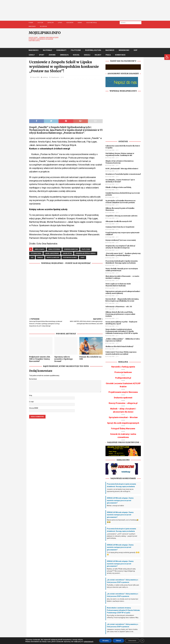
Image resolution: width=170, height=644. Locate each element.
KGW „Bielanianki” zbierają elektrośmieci (122, 169)
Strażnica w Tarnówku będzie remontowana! (123, 174)
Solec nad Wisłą (92, 23)
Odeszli (87, 55)
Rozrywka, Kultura (93, 50)
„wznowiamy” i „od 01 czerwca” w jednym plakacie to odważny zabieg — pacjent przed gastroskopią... (122, 536)
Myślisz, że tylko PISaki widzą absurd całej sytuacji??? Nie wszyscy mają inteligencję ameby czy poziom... (121, 571)
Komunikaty (61, 50)
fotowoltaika (36, 253)
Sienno (80, 23)
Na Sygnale (47, 50)
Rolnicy (98, 55)
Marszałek (32, 26)
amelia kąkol (40, 249)
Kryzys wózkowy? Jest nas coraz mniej (121, 240)
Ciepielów (50, 23)
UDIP (136, 50)
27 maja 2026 (111, 296)
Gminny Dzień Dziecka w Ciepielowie (120, 227)
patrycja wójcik (53, 258)
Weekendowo (124, 50)
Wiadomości (34, 50)
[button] (167, 57)
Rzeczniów (70, 23)
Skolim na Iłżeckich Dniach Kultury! (119, 346)
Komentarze (120, 55)
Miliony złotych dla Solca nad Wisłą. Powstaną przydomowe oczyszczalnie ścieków (120, 314)
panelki (40, 258)
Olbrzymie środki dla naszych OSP (119, 221)
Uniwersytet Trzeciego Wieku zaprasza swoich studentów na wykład (121, 353)
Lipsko (60, 23)
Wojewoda (43, 26)
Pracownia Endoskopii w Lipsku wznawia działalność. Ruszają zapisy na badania (122, 262)
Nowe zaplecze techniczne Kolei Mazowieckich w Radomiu (118, 285)
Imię (31, 395)
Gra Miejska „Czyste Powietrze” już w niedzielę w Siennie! (120, 181)
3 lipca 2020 (36, 77)
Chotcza (40, 23)
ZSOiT (82, 258)
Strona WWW (34, 408)
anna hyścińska (54, 249)
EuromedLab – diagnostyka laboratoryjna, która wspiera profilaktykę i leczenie (122, 300)
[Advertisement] (92, 12)
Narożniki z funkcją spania (123, 367)
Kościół (76, 55)
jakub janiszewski (52, 253)
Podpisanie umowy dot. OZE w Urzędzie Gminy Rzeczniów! (40, 359)
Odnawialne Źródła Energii (86, 253)
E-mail (31, 402)
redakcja (45, 77)
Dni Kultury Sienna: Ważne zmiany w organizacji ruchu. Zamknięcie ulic (120, 154)
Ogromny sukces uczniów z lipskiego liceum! (63, 359)
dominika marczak (71, 249)
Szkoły (32, 55)
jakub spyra (67, 253)
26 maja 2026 (111, 319)
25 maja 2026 (111, 326)
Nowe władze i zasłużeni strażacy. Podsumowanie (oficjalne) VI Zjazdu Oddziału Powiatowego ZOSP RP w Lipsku (122, 331)
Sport (42, 55)
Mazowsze (110, 50)
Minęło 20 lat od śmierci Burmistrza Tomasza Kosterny (119, 162)
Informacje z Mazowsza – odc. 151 (119, 307)
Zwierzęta (64, 55)
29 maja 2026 (111, 150)
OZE (32, 258)
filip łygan (86, 249)
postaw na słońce (70, 258)
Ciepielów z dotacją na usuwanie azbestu (121, 216)
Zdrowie (52, 55)
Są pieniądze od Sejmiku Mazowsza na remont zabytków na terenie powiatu (120, 202)
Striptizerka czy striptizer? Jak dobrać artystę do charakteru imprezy (120, 247)
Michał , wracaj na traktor (115, 506)
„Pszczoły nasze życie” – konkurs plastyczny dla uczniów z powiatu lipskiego (123, 254)
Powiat (31, 23)
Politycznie (76, 50)
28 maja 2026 (111, 258)
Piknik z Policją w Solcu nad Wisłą (118, 187)
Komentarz (33, 379)
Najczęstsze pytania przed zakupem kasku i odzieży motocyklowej (123, 292)
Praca (108, 55)
